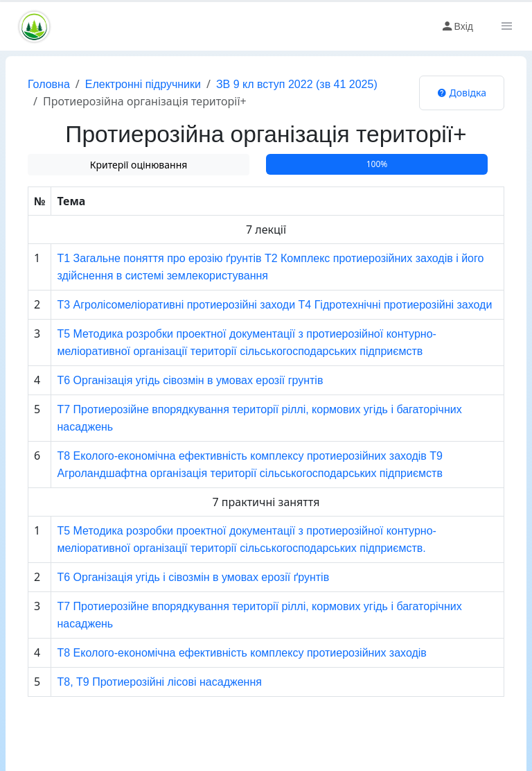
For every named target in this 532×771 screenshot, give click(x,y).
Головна (49, 84)
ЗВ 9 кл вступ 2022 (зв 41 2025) (297, 84)
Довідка (462, 93)
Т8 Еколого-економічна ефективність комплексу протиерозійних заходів (241, 653)
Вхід (457, 26)
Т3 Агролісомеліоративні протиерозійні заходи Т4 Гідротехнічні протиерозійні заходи (274, 305)
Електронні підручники (143, 84)
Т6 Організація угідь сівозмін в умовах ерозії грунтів (190, 380)
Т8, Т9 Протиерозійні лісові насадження (159, 682)
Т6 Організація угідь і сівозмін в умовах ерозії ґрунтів (193, 577)
